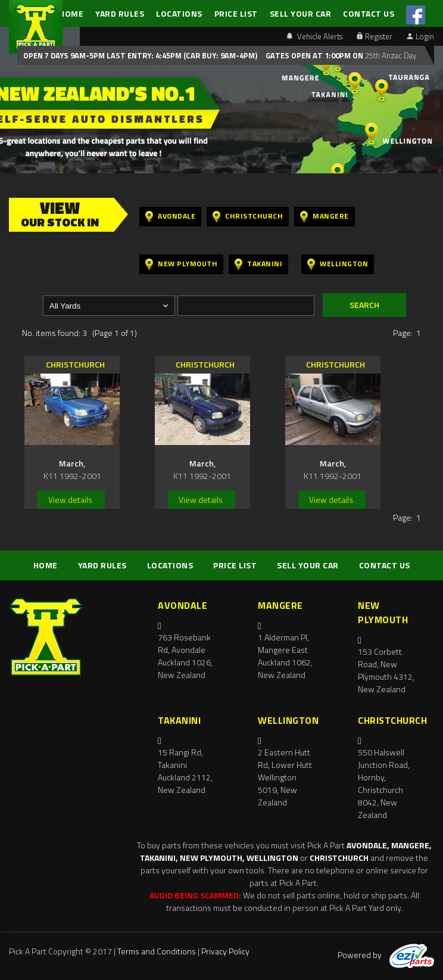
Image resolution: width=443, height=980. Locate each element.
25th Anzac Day (390, 55)
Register (375, 36)
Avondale (170, 217)
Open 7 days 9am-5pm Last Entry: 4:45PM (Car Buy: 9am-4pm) (140, 55)
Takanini (258, 264)
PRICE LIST (236, 13)
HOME (71, 13)
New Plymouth (181, 264)
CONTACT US (369, 13)
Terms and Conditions (157, 951)
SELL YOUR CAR (301, 13)
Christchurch (248, 217)
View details (70, 500)
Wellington (338, 264)
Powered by (386, 955)
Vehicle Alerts (314, 36)
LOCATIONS (179, 13)
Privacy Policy (225, 951)
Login (420, 36)
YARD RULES (120, 13)
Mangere (325, 217)
